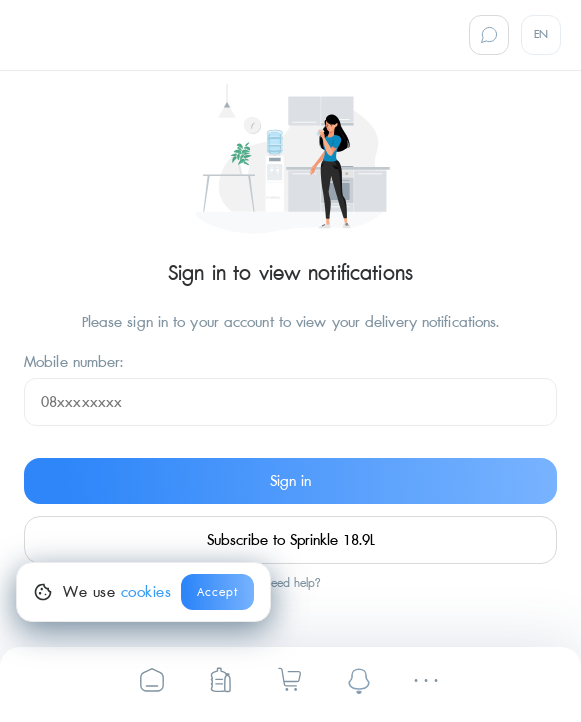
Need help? (291, 584)
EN (541, 34)
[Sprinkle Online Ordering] (220, 679)
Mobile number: (73, 362)
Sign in (290, 481)
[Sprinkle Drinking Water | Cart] (289, 679)
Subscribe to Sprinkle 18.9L (291, 540)
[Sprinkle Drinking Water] (152, 679)
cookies (146, 592)
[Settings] (429, 680)
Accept (217, 592)
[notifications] (359, 680)
